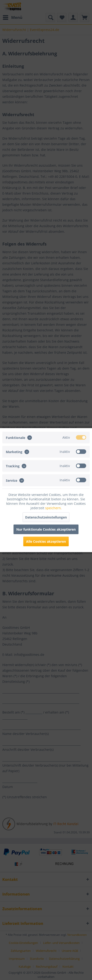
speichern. (53, 508)
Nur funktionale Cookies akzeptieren (46, 529)
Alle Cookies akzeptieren (46, 541)
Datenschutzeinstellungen (46, 517)
